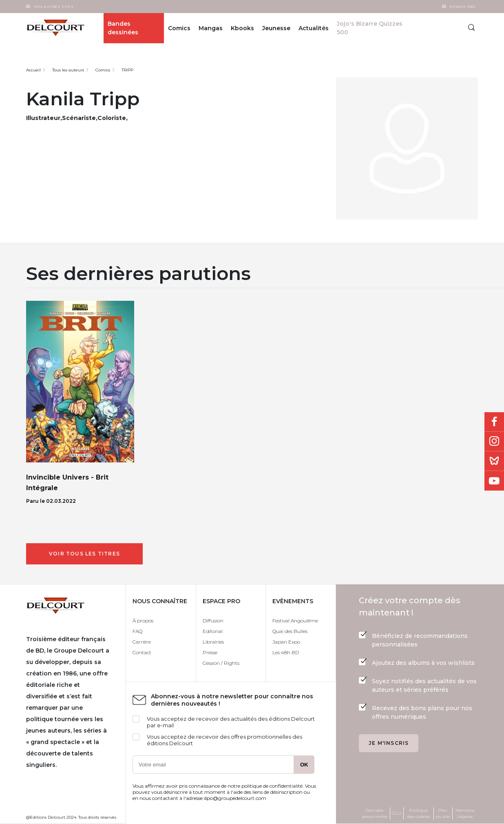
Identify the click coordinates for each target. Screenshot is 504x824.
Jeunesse (276, 28)
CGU (397, 813)
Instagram (494, 442)
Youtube (494, 481)
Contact (142, 652)
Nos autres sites (54, 7)
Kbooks (242, 28)
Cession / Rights (221, 663)
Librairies (213, 642)
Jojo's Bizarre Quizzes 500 (370, 28)
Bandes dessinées (123, 28)
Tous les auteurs (68, 70)
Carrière (142, 642)
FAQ (137, 631)
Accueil (33, 70)
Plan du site (443, 813)
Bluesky (494, 461)
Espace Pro (463, 7)
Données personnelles (375, 813)
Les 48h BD (286, 652)
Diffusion (213, 621)
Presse (210, 652)
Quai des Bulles (290, 631)
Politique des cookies (418, 813)
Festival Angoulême (295, 621)
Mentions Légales (465, 813)
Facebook (494, 422)
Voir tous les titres (84, 554)
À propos (143, 621)
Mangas (211, 28)
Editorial (213, 631)
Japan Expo (286, 642)
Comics (179, 28)
